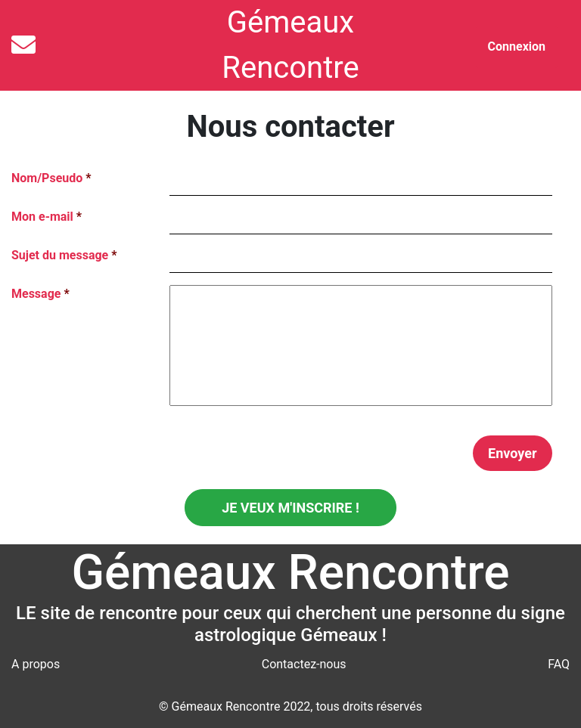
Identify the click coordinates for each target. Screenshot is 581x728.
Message (40, 294)
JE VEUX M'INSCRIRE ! (290, 508)
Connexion (517, 46)
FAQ (559, 664)
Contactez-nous (304, 664)
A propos (36, 664)
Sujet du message (64, 255)
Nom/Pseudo (51, 178)
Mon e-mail (47, 217)
